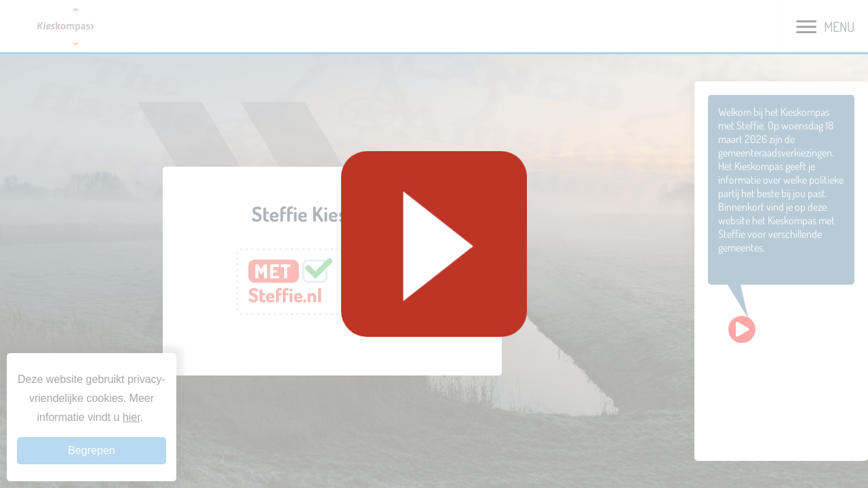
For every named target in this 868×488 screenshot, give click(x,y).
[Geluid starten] (434, 244)
